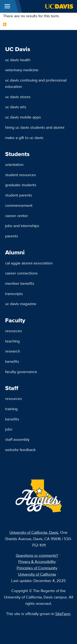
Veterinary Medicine (22, 70)
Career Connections (21, 273)
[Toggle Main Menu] (7, 6)
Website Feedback (20, 450)
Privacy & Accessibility (37, 561)
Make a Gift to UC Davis (24, 138)
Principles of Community (37, 568)
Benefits (12, 361)
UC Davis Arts (16, 107)
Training (11, 409)
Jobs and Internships (22, 226)
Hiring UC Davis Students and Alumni (35, 127)
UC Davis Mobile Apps (23, 117)
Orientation (14, 164)
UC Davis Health (18, 60)
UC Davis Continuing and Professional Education (36, 83)
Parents (12, 236)
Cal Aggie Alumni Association (29, 263)
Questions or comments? (37, 555)
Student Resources (21, 175)
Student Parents (19, 195)
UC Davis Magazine (21, 304)
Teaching (12, 341)
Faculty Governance (21, 372)
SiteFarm (63, 614)
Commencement (19, 205)
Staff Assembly (17, 439)
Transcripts (14, 294)
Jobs (9, 429)
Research (13, 351)
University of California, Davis (34, 532)
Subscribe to (5, 24)
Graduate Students (21, 185)
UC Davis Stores (18, 97)
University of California (37, 574)
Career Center (17, 216)
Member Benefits (20, 283)
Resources (14, 331)
